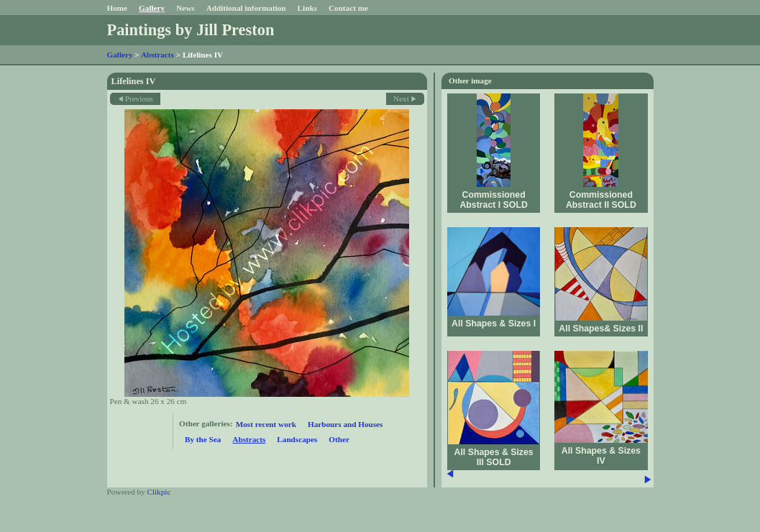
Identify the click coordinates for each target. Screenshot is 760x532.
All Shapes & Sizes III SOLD (494, 457)
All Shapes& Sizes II (601, 329)
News (185, 8)
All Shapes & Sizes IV (601, 456)
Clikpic (159, 492)
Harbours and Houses (345, 424)
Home (118, 8)
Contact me (348, 8)
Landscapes (297, 439)
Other (339, 439)
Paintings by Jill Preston (191, 30)
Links (307, 8)
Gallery (152, 8)
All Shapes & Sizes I (494, 324)
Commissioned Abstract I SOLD (493, 200)
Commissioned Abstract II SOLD (601, 200)
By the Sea (203, 439)
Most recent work (266, 424)
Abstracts (157, 55)
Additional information (246, 8)
